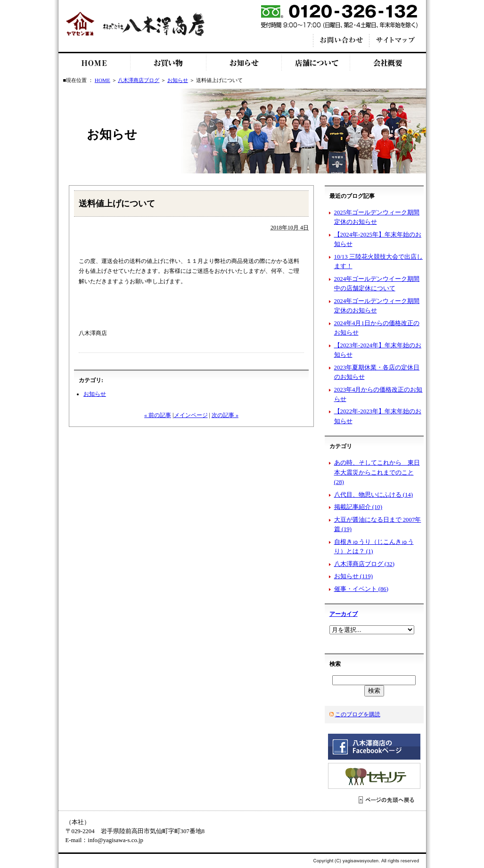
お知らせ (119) (353, 576)
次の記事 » (225, 415)
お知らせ (244, 63)
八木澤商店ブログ (139, 80)
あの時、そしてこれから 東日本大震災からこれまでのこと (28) (377, 472)
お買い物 (168, 63)
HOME (94, 63)
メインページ (191, 415)
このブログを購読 (358, 714)
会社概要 (388, 63)
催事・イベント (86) (361, 589)
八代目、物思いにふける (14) (374, 495)
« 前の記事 (158, 415)
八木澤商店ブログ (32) (365, 564)
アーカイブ (344, 614)
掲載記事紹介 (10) (358, 507)
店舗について (316, 63)
